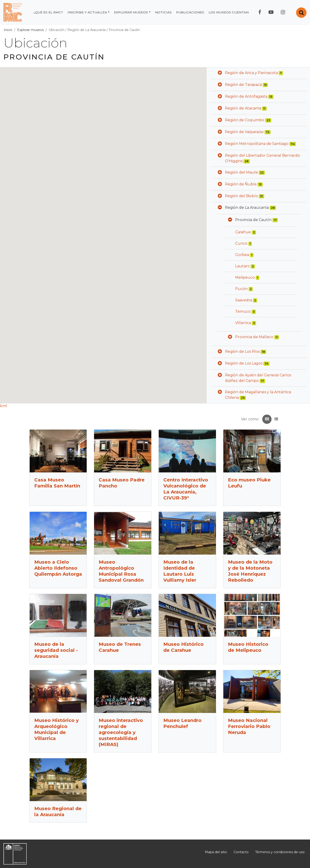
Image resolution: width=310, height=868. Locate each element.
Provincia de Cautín (124, 30)
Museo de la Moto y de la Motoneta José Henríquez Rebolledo (250, 571)
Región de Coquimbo (245, 120)
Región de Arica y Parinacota (251, 73)
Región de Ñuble (241, 184)
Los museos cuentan (229, 12)
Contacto (241, 852)
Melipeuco (245, 277)
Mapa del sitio (216, 852)
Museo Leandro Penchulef (182, 723)
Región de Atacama (243, 108)
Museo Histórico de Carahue (183, 647)
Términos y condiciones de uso (280, 852)
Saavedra (244, 300)
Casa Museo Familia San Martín (57, 483)
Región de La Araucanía (87, 30)
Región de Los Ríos (242, 351)
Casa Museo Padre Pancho (122, 483)
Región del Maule (241, 172)
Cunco (241, 243)
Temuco (243, 311)
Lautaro (242, 266)
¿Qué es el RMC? (48, 12)
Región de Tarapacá (243, 85)
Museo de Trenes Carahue (120, 647)
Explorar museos (131, 12)
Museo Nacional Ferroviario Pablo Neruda (249, 726)
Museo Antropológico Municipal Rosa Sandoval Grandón (121, 571)
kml (4, 406)
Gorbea (242, 255)
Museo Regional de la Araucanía (58, 812)
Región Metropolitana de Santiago (257, 144)
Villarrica (243, 323)
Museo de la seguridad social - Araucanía (56, 650)
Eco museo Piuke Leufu (249, 483)
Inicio (8, 30)
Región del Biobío (241, 196)
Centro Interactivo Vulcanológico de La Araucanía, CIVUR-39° (186, 489)
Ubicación (57, 30)
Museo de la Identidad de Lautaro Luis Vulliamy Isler (180, 571)
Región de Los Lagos (244, 363)
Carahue (243, 232)
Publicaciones (190, 12)
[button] (220, 73)
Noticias (163, 12)
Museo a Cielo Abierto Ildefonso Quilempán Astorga (58, 568)
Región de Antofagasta (246, 96)
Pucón (241, 289)
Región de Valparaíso (244, 132)
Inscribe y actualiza (87, 12)
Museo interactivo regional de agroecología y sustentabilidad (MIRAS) (121, 732)
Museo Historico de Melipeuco (248, 647)
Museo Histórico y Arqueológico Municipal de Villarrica (57, 729)
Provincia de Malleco (254, 337)
